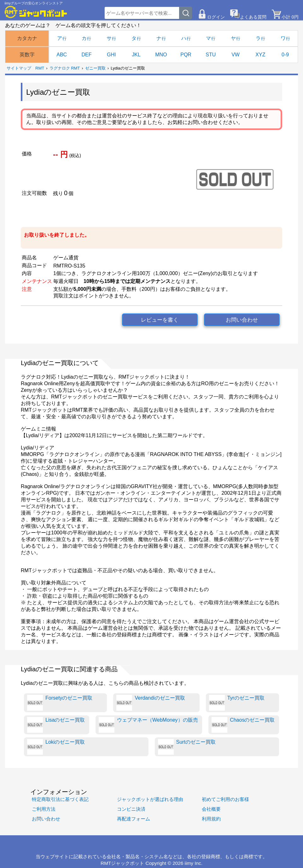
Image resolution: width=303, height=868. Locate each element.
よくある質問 (253, 17)
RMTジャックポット (122, 863)
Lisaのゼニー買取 (56, 725)
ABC (62, 55)
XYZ (260, 55)
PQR (186, 55)
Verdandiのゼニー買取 (151, 703)
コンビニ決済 (131, 809)
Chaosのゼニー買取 (243, 725)
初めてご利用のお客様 (225, 799)
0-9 (285, 55)
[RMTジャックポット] (36, 12)
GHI (111, 55)
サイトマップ (19, 68)
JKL (136, 55)
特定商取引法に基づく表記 (60, 799)
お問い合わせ (242, 320)
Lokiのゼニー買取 (56, 747)
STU (211, 55)
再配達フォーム (134, 819)
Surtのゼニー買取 (187, 747)
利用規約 (211, 819)
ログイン (216, 17)
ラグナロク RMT (65, 68)
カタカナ (27, 38)
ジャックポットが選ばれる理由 (150, 799)
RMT (40, 68)
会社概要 (211, 809)
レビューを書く (160, 320)
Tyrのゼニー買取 (237, 703)
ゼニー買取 (95, 68)
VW (236, 55)
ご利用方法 (44, 809)
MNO (161, 55)
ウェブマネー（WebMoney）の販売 (148, 725)
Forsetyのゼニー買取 (60, 703)
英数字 (27, 55)
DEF (86, 55)
